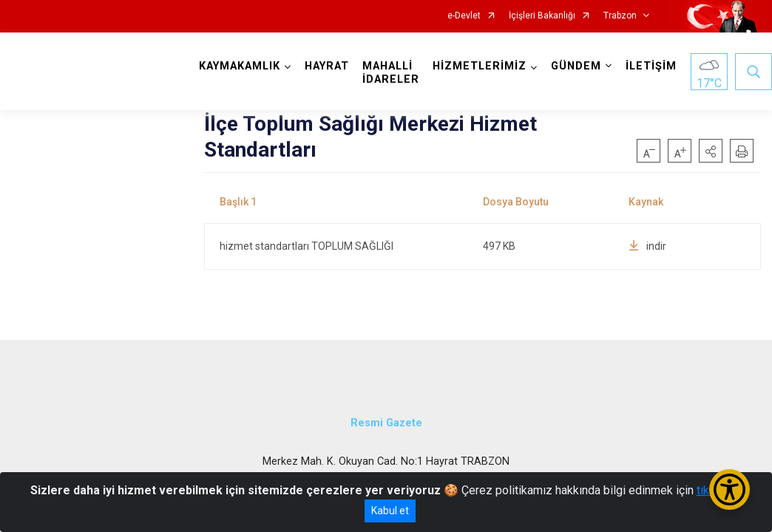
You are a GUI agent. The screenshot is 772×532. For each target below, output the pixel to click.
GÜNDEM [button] (576, 66)
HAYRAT (327, 66)
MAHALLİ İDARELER (391, 73)
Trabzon (620, 16)
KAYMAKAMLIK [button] (240, 66)
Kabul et (390, 511)
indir (647, 246)
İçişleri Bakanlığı (542, 16)
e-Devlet (464, 16)
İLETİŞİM (651, 66)
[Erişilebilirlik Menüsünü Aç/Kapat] (729, 490)
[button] (711, 151)
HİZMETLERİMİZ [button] (480, 66)
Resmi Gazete (386, 423)
